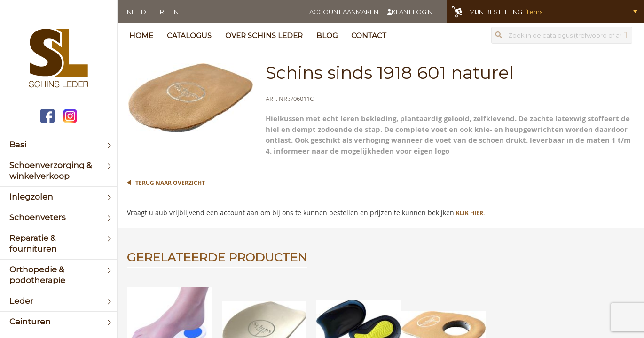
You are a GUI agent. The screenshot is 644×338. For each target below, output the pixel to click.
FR (160, 12)
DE (145, 12)
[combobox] (562, 35)
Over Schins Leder (264, 35)
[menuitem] (59, 145)
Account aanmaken (344, 12)
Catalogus (189, 35)
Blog (327, 35)
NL (131, 12)
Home (141, 35)
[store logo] (59, 59)
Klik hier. (470, 213)
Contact (369, 35)
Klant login (412, 12)
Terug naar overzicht (170, 183)
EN (174, 12)
